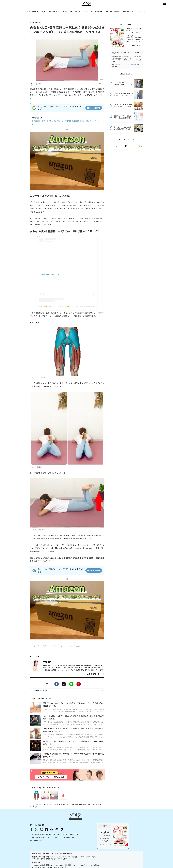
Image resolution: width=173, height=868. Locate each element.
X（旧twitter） (64, 681)
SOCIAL (64, 12)
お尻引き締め (61, 643)
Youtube (131, 146)
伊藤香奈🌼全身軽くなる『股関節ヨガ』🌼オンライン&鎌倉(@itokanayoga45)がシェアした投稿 (73, 303)
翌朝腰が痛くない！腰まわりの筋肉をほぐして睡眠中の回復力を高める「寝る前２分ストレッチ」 (66, 121)
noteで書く (86, 681)
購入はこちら (136, 45)
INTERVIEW (75, 12)
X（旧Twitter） (65, 817)
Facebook (57, 681)
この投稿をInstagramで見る (49, 271)
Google (141, 146)
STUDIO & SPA (142, 12)
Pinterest (79, 681)
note (126, 146)
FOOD (86, 12)
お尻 (34, 643)
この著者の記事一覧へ (93, 671)
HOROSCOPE (128, 12)
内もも (41, 643)
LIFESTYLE (115, 12)
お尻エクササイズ (50, 643)
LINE (71, 681)
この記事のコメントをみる (40, 687)
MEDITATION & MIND (50, 12)
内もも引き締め (79, 643)
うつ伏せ (70, 643)
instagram (121, 146)
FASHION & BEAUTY (100, 12)
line (136, 146)
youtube (80, 817)
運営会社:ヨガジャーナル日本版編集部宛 (126, 65)
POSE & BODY (32, 12)
